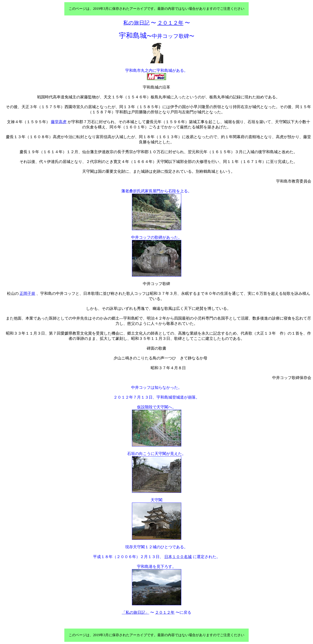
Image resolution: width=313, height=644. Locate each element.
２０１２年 (165, 612)
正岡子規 (27, 293)
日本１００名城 (178, 557)
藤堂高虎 (59, 122)
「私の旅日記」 (135, 612)
